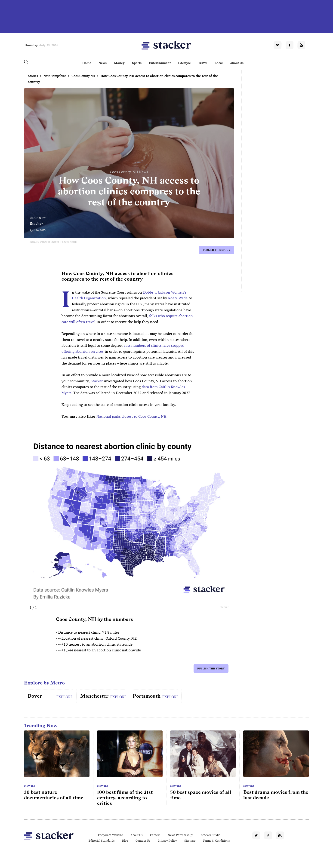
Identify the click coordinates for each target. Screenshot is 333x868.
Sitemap (190, 841)
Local (219, 63)
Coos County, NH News (129, 172)
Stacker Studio (211, 835)
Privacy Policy (167, 841)
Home (87, 63)
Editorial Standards (102, 841)
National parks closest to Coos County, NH (131, 416)
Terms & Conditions (216, 841)
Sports (137, 63)
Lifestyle (184, 63)
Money (119, 63)
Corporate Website (111, 835)
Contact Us (143, 841)
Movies (30, 786)
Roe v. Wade (178, 298)
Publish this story (217, 250)
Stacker (37, 224)
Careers (155, 835)
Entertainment (160, 63)
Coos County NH (83, 76)
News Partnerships (181, 835)
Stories (33, 76)
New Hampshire (55, 76)
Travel (203, 63)
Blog (125, 841)
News (103, 63)
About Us (237, 63)
